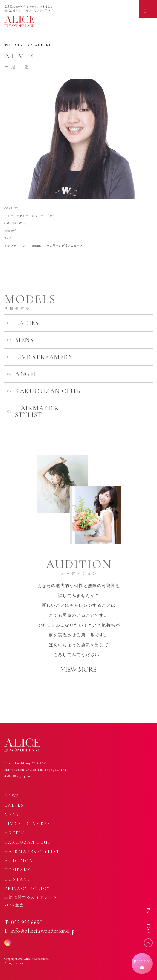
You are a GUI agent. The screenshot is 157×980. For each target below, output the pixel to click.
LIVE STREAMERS (28, 824)
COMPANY (18, 870)
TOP (9, 45)
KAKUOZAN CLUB (28, 842)
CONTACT (18, 879)
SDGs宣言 (14, 905)
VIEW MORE (78, 670)
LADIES (14, 805)
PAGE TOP (148, 921)
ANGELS (15, 833)
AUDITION (19, 861)
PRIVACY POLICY (27, 889)
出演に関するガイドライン (31, 897)
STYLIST (24, 45)
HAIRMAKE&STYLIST (32, 852)
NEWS (12, 796)
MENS (12, 814)
